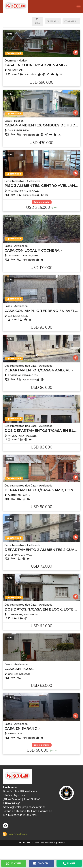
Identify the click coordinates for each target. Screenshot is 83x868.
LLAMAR (69, 863)
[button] (78, 6)
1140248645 (11, 803)
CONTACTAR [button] (41, 863)
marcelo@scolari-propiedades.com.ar (24, 807)
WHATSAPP (14, 863)
